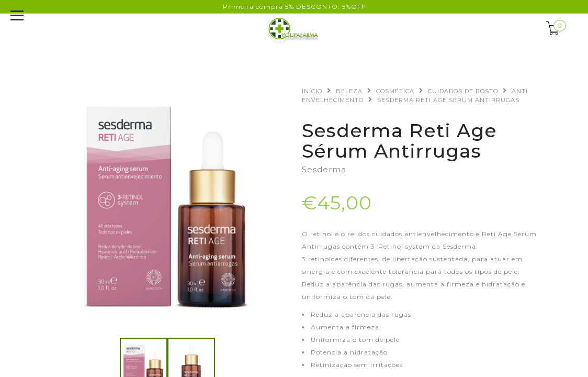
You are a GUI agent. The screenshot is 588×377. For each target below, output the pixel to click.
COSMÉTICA (395, 91)
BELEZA (349, 91)
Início (312, 91)
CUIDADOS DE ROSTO (463, 91)
